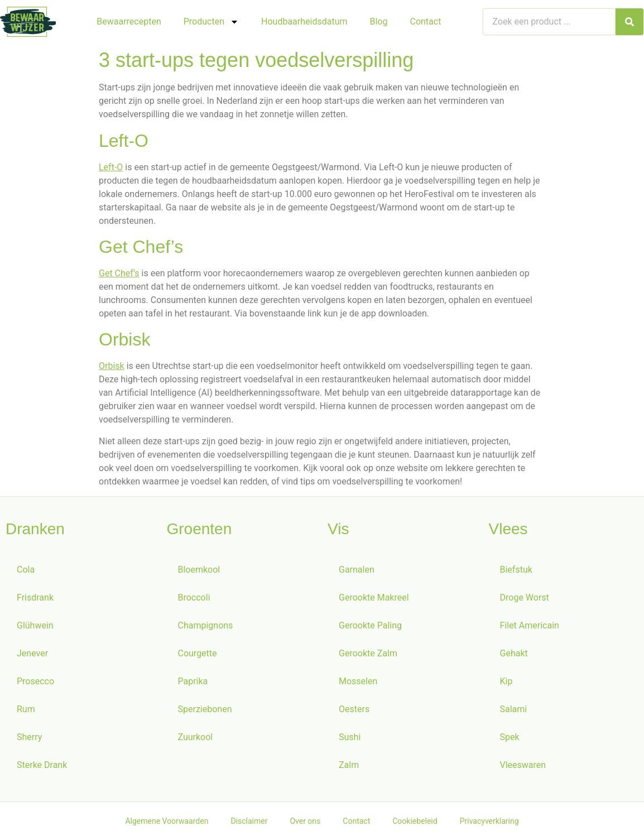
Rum (26, 709)
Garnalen (357, 570)
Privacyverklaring (489, 821)
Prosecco (35, 681)
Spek (510, 737)
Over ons (305, 821)
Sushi (350, 737)
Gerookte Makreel (374, 597)
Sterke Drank (42, 765)
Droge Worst (525, 597)
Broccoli (194, 597)
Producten (211, 22)
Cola (26, 570)
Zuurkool (196, 737)
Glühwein (35, 625)
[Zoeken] (629, 22)
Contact (425, 21)
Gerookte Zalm (368, 653)
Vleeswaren (523, 765)
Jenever (32, 653)
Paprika (193, 681)
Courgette (198, 653)
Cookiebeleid (415, 821)
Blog (379, 21)
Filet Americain (530, 625)
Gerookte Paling (370, 625)
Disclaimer (249, 821)
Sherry (29, 737)
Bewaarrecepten (129, 21)
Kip (506, 681)
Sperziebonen (205, 709)
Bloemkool (199, 570)
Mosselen (358, 681)
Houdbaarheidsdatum (304, 21)
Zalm (349, 765)
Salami (514, 709)
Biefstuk (516, 570)
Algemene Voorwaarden (167, 821)
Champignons (206, 625)
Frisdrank (35, 597)
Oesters (354, 709)
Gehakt (514, 653)
